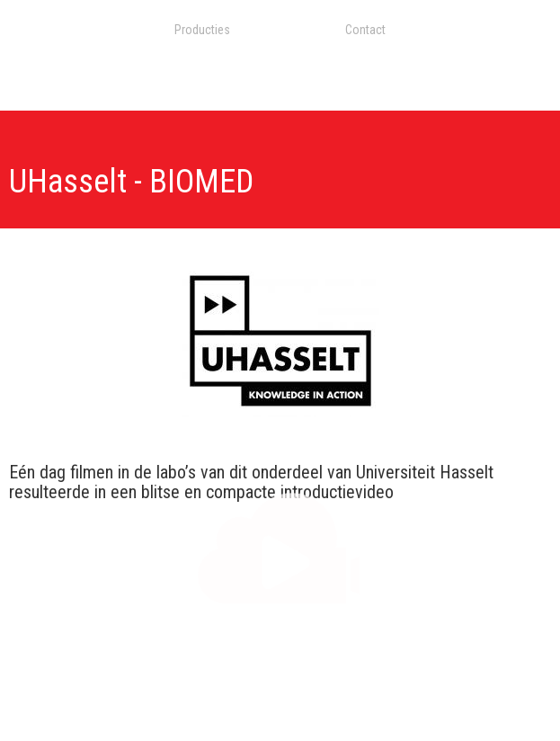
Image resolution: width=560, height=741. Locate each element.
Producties (202, 30)
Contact (365, 30)
